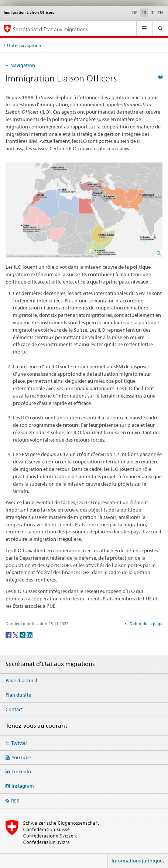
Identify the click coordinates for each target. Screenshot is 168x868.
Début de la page (145, 624)
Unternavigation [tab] (24, 45)
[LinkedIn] (30, 635)
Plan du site (18, 695)
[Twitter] (16, 635)
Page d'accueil (21, 680)
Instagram (23, 786)
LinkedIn (21, 771)
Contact (14, 709)
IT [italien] (152, 13)
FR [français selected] (144, 13)
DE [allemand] (135, 13)
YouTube (21, 757)
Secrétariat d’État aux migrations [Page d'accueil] (50, 29)
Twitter (19, 743)
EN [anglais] (160, 13)
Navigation (23, 65)
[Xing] (23, 635)
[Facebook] (9, 635)
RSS (15, 801)
